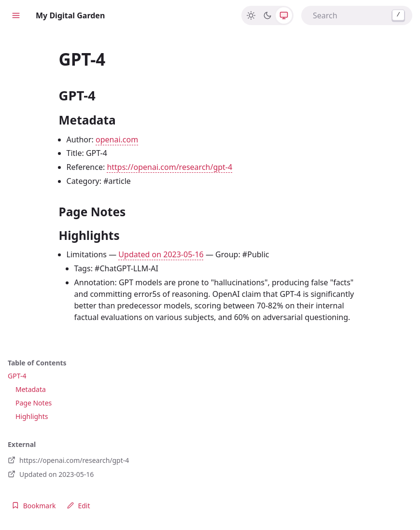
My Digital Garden (70, 15)
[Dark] (267, 15)
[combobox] (357, 15)
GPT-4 (17, 376)
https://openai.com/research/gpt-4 (169, 167)
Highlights (32, 416)
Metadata (31, 389)
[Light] (251, 15)
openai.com (117, 139)
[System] (284, 15)
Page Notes (34, 403)
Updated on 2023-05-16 (161, 254)
